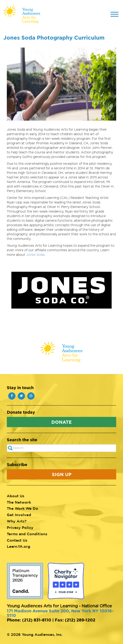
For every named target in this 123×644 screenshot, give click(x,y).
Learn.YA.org (19, 546)
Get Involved (19, 515)
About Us (16, 496)
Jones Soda (35, 255)
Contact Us (17, 540)
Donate (61, 422)
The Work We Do (23, 508)
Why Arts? (17, 521)
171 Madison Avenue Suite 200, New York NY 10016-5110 (60, 613)
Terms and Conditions (27, 534)
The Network (19, 502)
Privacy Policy (20, 527)
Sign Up (62, 474)
